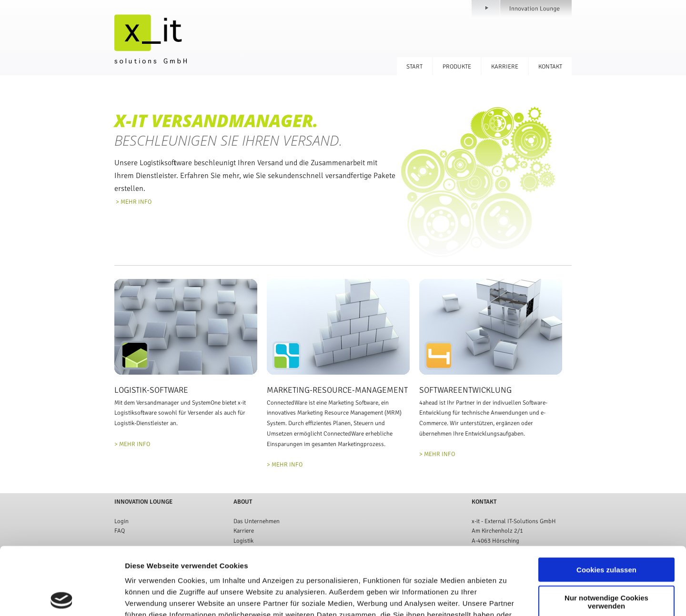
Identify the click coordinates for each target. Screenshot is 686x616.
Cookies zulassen (606, 502)
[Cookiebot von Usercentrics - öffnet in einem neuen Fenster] (62, 597)
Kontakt (550, 67)
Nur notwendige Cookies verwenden (606, 534)
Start (414, 67)
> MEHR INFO (133, 202)
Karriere (505, 67)
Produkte (457, 67)
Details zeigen (507, 597)
